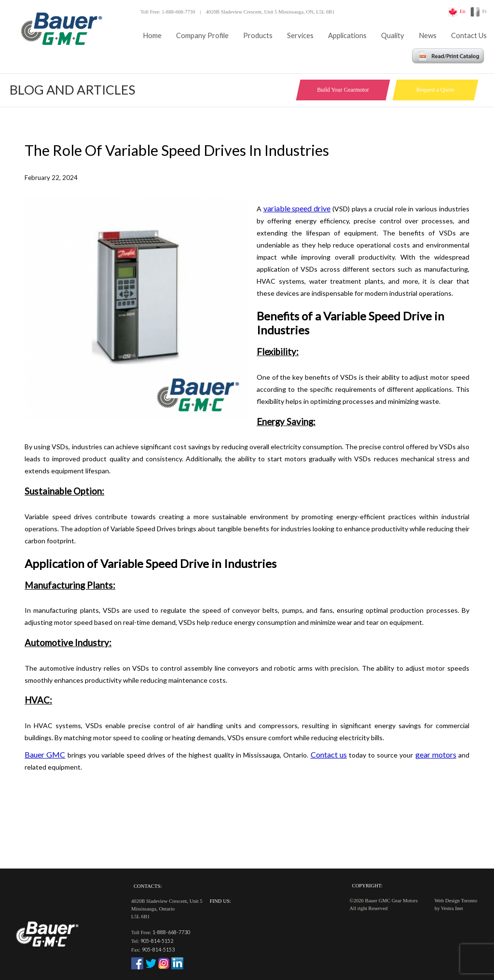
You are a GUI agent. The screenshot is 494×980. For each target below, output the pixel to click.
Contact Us (469, 35)
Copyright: (367, 886)
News (428, 35)
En (463, 11)
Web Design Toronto (456, 901)
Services (300, 35)
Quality (393, 35)
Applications (347, 35)
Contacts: (148, 886)
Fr (485, 11)
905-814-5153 (158, 949)
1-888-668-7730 (171, 932)
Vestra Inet (452, 908)
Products (258, 35)
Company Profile (202, 35)
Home (152, 35)
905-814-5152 (157, 941)
